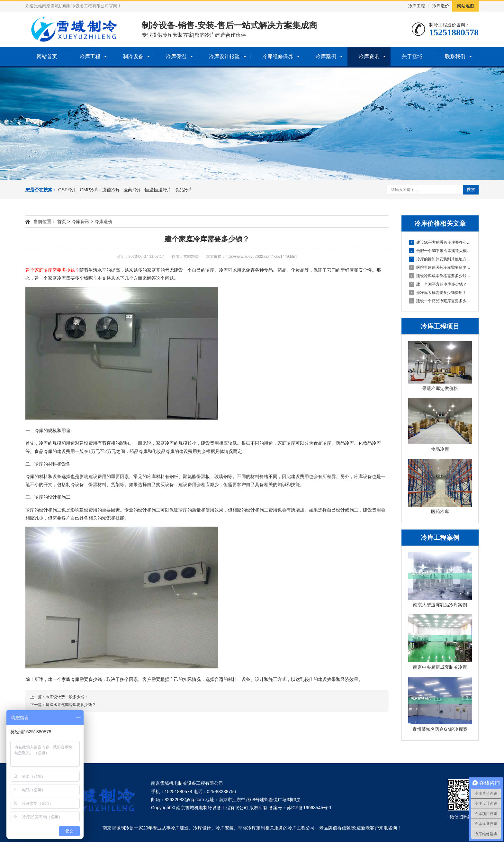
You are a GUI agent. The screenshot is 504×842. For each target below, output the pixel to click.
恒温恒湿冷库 (158, 190)
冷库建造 (180, 828)
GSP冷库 (67, 190)
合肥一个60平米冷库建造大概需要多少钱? (440, 251)
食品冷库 (184, 190)
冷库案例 (326, 56)
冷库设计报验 (224, 56)
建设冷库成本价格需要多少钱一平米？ (440, 276)
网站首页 (47, 56)
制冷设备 (133, 56)
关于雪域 (412, 56)
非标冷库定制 (252, 828)
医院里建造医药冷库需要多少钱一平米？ (440, 267)
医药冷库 (132, 190)
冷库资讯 (369, 56)
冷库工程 (417, 6)
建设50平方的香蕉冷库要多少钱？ (440, 242)
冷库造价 (441, 6)
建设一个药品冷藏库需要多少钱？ (440, 301)
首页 (62, 222)
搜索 (471, 190)
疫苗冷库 (111, 190)
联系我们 (455, 56)
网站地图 (465, 6)
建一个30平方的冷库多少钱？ (438, 284)
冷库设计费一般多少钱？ (67, 697)
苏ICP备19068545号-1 (309, 808)
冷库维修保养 (278, 56)
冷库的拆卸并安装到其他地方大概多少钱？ (440, 259)
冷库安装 (225, 828)
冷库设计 (202, 828)
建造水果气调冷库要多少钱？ (71, 705)
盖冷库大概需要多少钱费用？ (438, 293)
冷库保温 (176, 56)
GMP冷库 (89, 190)
